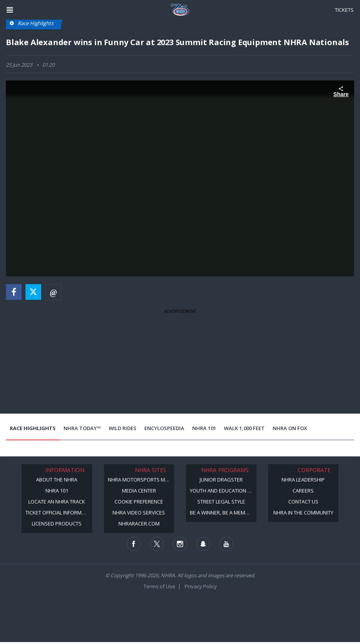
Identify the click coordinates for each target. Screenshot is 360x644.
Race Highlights (33, 428)
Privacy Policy (201, 586)
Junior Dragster (221, 480)
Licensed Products (57, 524)
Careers (303, 491)
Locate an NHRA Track (57, 502)
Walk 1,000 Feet (244, 428)
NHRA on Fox (290, 428)
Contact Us (303, 502)
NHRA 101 (204, 428)
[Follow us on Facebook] (134, 544)
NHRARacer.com (139, 524)
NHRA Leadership (303, 480)
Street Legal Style (221, 502)
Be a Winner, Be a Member (222, 513)
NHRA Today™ (82, 428)
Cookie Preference (139, 502)
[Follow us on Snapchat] (203, 544)
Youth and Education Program (223, 491)
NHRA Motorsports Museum (141, 480)
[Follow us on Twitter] (157, 544)
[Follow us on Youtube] (226, 544)
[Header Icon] (10, 10)
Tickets (344, 10)
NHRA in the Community (303, 513)
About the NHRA (57, 480)
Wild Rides (123, 428)
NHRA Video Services (139, 513)
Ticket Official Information (59, 513)
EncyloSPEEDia (164, 428)
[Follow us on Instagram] (180, 544)
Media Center (139, 491)
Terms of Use (159, 586)
